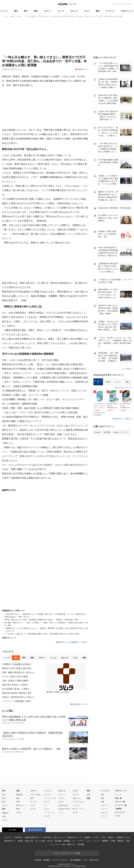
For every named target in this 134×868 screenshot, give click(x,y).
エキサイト (129, 4)
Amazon (97, 432)
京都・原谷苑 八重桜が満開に (16, 681)
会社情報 (38, 860)
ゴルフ (33, 805)
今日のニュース (127, 11)
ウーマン (81, 841)
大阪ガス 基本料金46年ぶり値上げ (18, 697)
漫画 (98, 11)
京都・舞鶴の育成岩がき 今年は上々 (19, 672)
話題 (88, 798)
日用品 (108, 382)
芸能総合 (20, 795)
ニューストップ (117, 4)
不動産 (113, 841)
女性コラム (77, 798)
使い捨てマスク (98, 382)
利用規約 (47, 860)
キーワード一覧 (121, 805)
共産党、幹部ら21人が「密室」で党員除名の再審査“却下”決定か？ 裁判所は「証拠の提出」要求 (41, 620)
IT (45, 805)
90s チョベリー (78, 809)
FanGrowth (47, 837)
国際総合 (5, 813)
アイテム (96, 837)
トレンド (61, 11)
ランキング (110, 11)
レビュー (48, 795)
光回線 (20, 841)
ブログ (104, 837)
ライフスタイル (78, 802)
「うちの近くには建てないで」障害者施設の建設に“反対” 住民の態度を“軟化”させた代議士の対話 (42, 634)
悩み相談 (58, 841)
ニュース (4, 11)
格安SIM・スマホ (123, 837)
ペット (61, 812)
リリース (118, 795)
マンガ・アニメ (50, 798)
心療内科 (87, 837)
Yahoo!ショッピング (121, 432)
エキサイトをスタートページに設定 (67, 853)
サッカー (34, 802)
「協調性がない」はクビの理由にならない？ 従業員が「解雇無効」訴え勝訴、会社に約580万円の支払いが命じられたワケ (46, 630)
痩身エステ (71, 844)
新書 (127, 382)
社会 (4, 795)
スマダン (76, 795)
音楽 (18, 802)
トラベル (76, 805)
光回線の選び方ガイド (33, 837)
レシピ (89, 841)
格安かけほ (29, 841)
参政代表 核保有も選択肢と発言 (17, 693)
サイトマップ (120, 812)
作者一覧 (118, 798)
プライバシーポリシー (60, 860)
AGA (63, 844)
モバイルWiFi (40, 841)
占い (74, 841)
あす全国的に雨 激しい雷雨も (16, 689)
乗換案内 (105, 841)
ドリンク (117, 382)
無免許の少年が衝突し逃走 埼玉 (17, 668)
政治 (4, 802)
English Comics (64, 809)
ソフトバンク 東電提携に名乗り (17, 701)
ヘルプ (117, 816)
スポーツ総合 (35, 795)
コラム (87, 11)
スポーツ (47, 11)
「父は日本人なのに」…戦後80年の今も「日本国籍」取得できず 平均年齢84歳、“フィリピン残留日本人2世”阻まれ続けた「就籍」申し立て (45, 616)
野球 (32, 798)
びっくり (62, 795)
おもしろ (74, 11)
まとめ (5, 805)
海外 (26, 11)
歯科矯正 (121, 841)
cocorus (50, 841)
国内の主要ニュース (79, 704)
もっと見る (127, 369)
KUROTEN (19, 837)
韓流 (18, 809)
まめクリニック (59, 837)
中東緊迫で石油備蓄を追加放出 (17, 664)
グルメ (47, 809)
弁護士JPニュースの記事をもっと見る (72, 642)
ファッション (49, 812)
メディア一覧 (120, 802)
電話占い (111, 837)
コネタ (61, 798)
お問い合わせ (94, 860)
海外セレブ (20, 805)
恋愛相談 (67, 841)
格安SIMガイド (10, 841)
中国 (4, 816)
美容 (128, 841)
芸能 (36, 11)
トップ (7, 658)
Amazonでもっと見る (121, 419)
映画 (18, 798)
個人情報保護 (75, 860)
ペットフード (55, 844)
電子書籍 (81, 844)
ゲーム (47, 802)
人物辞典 (118, 809)
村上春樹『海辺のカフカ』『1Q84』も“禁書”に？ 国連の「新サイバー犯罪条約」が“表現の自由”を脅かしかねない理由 (46, 624)
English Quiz (63, 805)
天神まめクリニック (74, 837)
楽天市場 (107, 432)
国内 (16, 11)
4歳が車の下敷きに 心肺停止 (15, 685)
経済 (4, 798)
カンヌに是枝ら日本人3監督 (15, 677)
